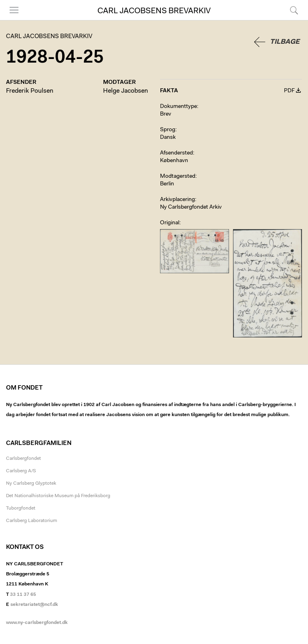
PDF (289, 91)
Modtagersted (178, 177)
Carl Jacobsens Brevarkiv (154, 11)
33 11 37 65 (23, 595)
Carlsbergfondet (23, 459)
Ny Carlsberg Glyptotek (31, 484)
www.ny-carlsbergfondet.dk (37, 623)
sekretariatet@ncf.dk (34, 605)
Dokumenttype (178, 107)
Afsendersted (176, 153)
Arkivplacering (177, 200)
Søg (294, 10)
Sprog (168, 130)
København (174, 161)
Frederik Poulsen (30, 91)
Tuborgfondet (21, 508)
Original (170, 223)
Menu (14, 10)
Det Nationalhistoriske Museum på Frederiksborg (58, 496)
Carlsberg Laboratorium (31, 521)
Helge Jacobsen (126, 91)
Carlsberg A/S (21, 471)
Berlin (167, 184)
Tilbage (285, 42)
